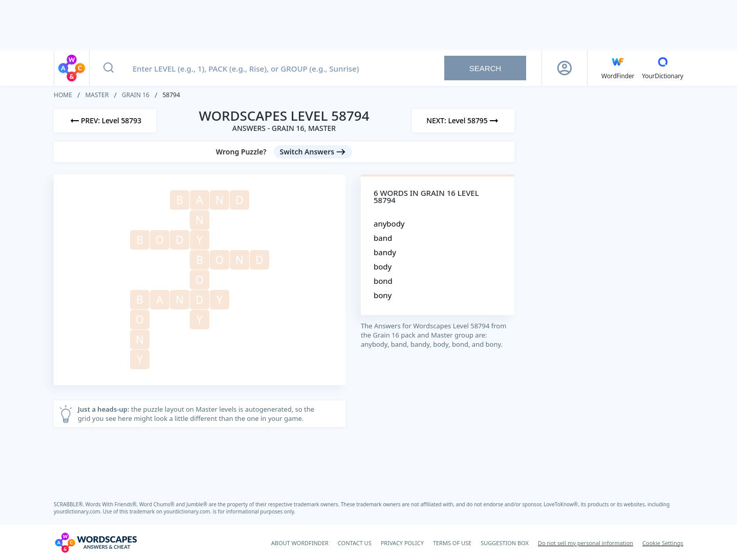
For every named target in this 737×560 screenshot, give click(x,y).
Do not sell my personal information (586, 543)
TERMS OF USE (452, 543)
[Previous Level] (105, 121)
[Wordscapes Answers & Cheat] (96, 543)
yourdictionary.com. (78, 511)
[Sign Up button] (565, 68)
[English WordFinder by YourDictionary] (618, 68)
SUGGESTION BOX (505, 543)
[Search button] (109, 68)
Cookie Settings (663, 543)
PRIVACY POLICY (402, 543)
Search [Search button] (485, 68)
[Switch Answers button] (313, 152)
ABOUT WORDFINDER (300, 543)
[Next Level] (463, 121)
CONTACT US (355, 543)
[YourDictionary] (663, 68)
